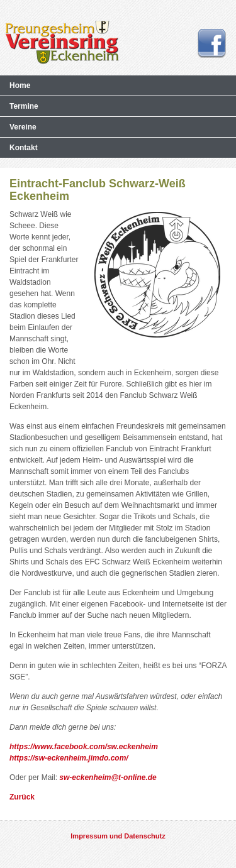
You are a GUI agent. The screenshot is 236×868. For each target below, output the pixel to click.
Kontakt (24, 148)
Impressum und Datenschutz (118, 836)
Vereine (23, 127)
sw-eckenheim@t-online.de (108, 777)
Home (20, 85)
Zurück (22, 797)
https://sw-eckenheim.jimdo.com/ (69, 758)
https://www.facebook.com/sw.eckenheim (84, 747)
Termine (24, 106)
